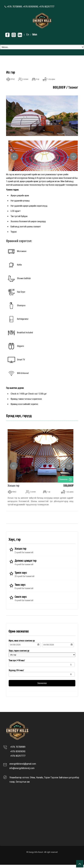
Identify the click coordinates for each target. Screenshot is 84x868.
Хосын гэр (10, 486)
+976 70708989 (14, 7)
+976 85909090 (31, 7)
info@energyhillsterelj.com (22, 772)
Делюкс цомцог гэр (26, 564)
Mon (35, 34)
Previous (14, 157)
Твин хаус (20, 588)
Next (73, 157)
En (28, 34)
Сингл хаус (21, 600)
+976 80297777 (47, 7)
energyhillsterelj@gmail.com (23, 767)
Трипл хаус (21, 576)
